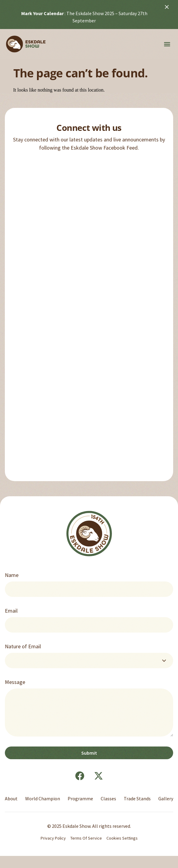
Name (12, 575)
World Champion (43, 798)
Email (11, 611)
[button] (167, 44)
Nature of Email (23, 646)
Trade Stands (137, 798)
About (11, 798)
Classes (108, 798)
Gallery (166, 798)
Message (15, 682)
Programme (80, 798)
